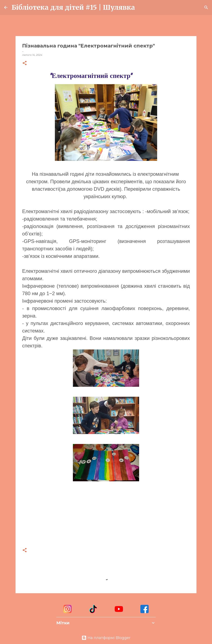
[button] (25, 63)
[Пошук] (141, 7)
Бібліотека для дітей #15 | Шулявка (73, 7)
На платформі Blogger (106, 638)
